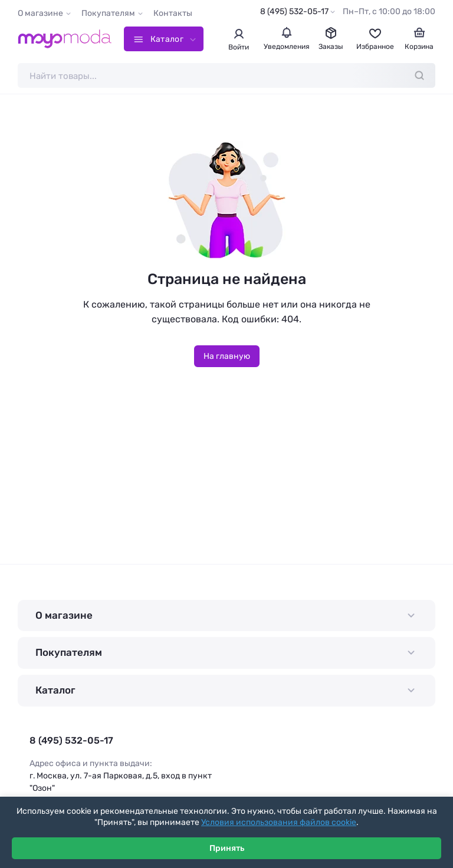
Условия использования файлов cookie (279, 822)
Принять (227, 848)
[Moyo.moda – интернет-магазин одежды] (65, 39)
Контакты (173, 13)
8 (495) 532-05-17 (294, 11)
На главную (227, 356)
